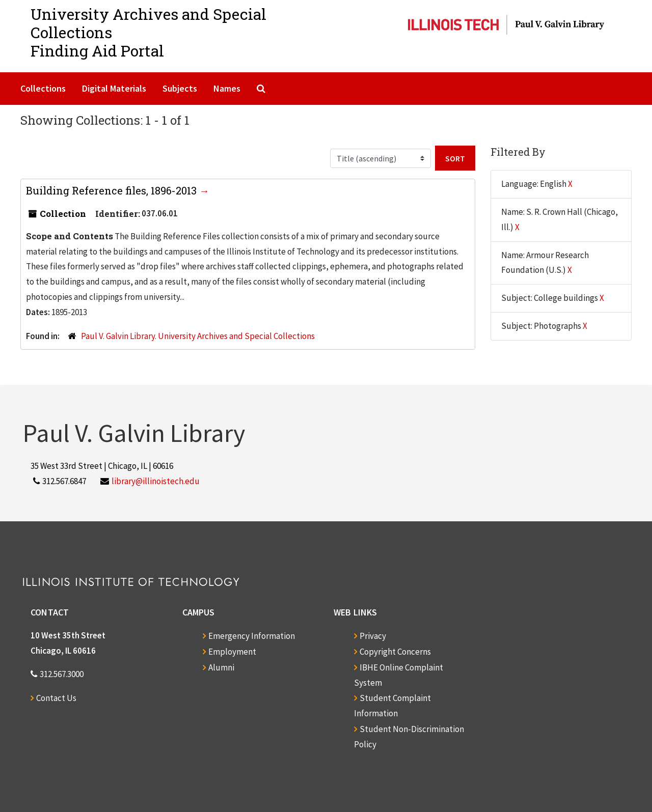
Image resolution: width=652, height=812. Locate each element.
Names (227, 88)
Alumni (221, 667)
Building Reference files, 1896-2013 (113, 190)
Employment (232, 652)
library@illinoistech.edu (156, 481)
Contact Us (56, 698)
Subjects (180, 88)
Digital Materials (114, 88)
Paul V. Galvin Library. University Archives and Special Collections (198, 336)
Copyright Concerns (395, 652)
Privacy (373, 636)
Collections (43, 88)
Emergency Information (252, 636)
